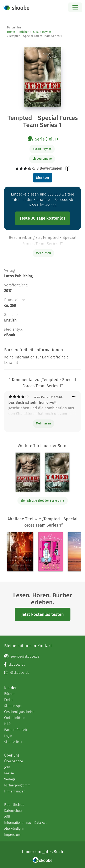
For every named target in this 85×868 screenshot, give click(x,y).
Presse (9, 773)
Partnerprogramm (17, 785)
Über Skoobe (14, 761)
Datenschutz (13, 811)
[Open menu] (75, 7)
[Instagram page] (42, 673)
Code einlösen (15, 718)
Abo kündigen (14, 829)
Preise (9, 700)
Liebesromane (42, 159)
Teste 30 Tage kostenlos (42, 218)
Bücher (24, 32)
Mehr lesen (43, 424)
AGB (7, 817)
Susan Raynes (42, 32)
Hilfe (8, 724)
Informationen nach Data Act (25, 823)
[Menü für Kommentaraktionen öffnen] (74, 397)
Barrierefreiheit (16, 730)
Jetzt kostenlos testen (43, 614)
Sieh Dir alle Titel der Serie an (42, 501)
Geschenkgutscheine (19, 712)
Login (8, 736)
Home (11, 32)
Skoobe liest (13, 742)
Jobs (7, 767)
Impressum (12, 835)
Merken (42, 178)
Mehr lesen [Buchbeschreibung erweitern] (43, 253)
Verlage (10, 779)
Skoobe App (13, 706)
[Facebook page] (42, 665)
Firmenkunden (15, 791)
